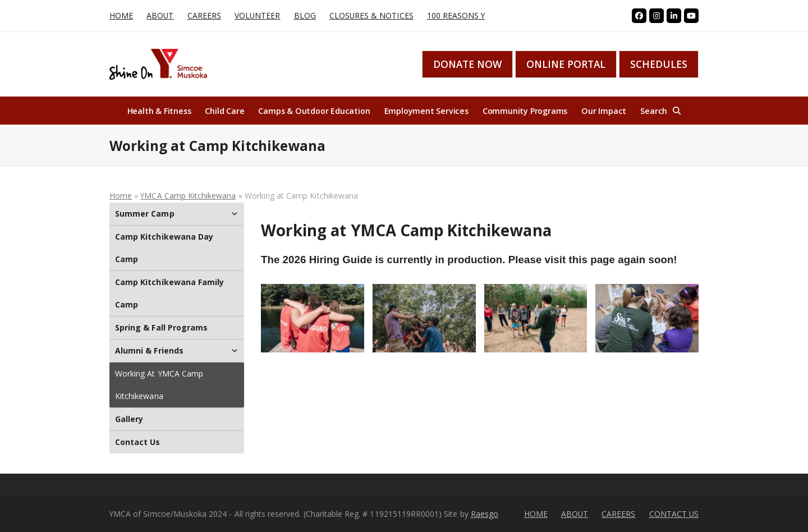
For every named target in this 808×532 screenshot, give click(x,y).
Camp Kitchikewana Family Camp (169, 293)
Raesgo (485, 514)
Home (121, 196)
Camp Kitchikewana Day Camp (164, 248)
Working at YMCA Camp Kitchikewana (159, 385)
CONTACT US (674, 514)
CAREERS (618, 514)
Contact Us (138, 442)
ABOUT (575, 514)
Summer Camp (177, 214)
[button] (660, 111)
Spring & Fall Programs (161, 327)
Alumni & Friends (177, 351)
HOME (536, 514)
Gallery (129, 419)
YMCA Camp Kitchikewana (188, 196)
